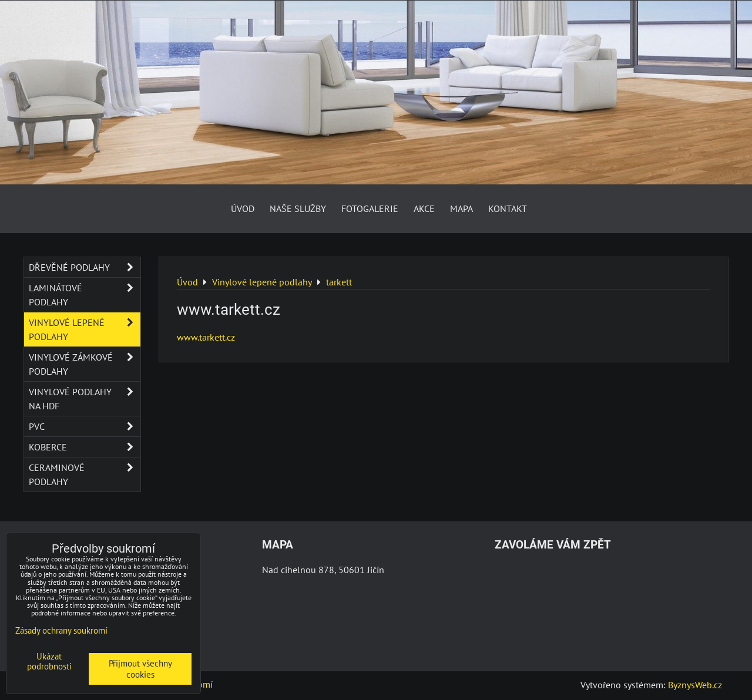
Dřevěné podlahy (85, 267)
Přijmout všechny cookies (140, 669)
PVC (85, 426)
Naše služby (298, 208)
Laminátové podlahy (85, 295)
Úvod (243, 208)
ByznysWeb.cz (695, 685)
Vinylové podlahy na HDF (85, 399)
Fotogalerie (370, 208)
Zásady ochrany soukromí (61, 630)
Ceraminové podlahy (85, 474)
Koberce (85, 447)
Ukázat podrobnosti (49, 662)
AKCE (424, 208)
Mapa (461, 208)
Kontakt (508, 208)
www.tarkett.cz (206, 337)
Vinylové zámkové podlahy (85, 364)
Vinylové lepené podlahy (85, 329)
